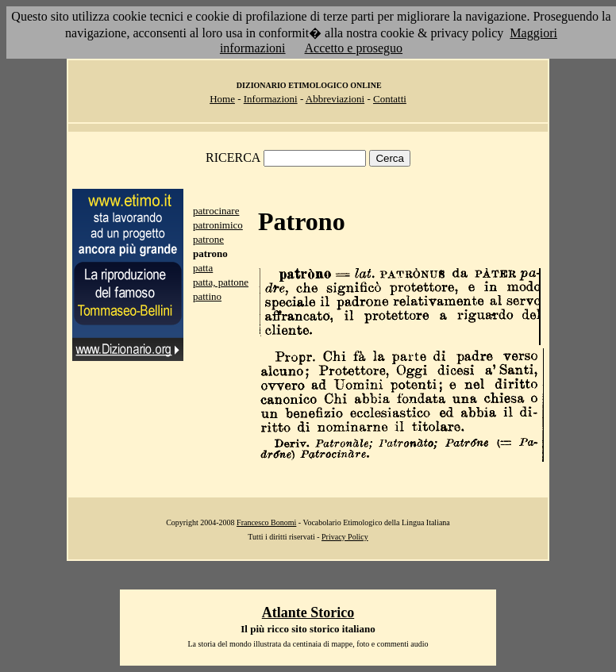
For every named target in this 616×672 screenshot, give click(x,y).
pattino (207, 296)
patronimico (218, 225)
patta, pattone (221, 282)
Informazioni (271, 99)
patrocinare (216, 211)
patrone (208, 239)
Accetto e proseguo (354, 48)
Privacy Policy (345, 537)
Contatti (390, 99)
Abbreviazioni (335, 99)
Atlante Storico (308, 612)
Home (222, 99)
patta (203, 268)
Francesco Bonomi (266, 522)
